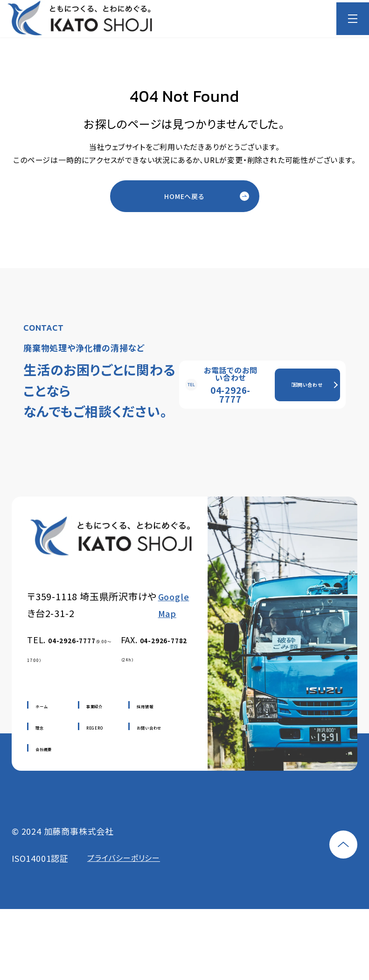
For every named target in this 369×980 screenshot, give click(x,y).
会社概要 (44, 749)
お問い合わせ (307, 385)
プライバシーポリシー (124, 858)
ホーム (41, 706)
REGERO (95, 728)
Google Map (174, 605)
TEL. (69, 648)
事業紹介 (94, 706)
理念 (40, 728)
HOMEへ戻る (184, 196)
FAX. (154, 648)
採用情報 (145, 706)
